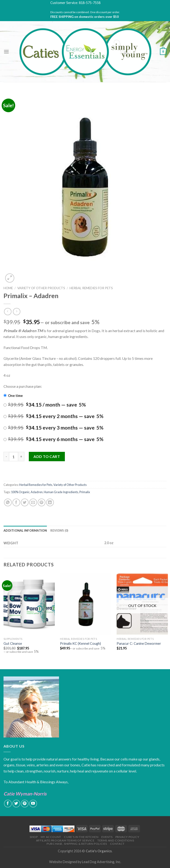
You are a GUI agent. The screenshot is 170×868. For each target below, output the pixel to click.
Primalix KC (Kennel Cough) (80, 643)
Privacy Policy (127, 837)
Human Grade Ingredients (61, 492)
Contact (117, 844)
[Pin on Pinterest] (42, 502)
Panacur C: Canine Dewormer (139, 643)
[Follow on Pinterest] (25, 804)
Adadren (37, 492)
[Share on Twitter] (25, 502)
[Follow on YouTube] (33, 804)
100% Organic (20, 492)
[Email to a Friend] (33, 502)
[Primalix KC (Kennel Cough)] (86, 604)
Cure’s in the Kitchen (81, 837)
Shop (34, 837)
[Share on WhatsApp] (8, 502)
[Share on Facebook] (16, 502)
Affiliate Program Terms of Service (65, 840)
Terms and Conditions (116, 840)
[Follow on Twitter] (16, 804)
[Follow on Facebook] (8, 804)
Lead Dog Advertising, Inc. (102, 862)
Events (107, 837)
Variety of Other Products (41, 288)
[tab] (25, 530)
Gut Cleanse (13, 643)
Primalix (85, 492)
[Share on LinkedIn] (50, 502)
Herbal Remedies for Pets (91, 288)
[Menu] (6, 52)
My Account (51, 837)
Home (8, 288)
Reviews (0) (59, 530)
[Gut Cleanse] (29, 604)
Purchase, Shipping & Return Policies (77, 844)
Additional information (25, 530)
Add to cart (47, 456)
